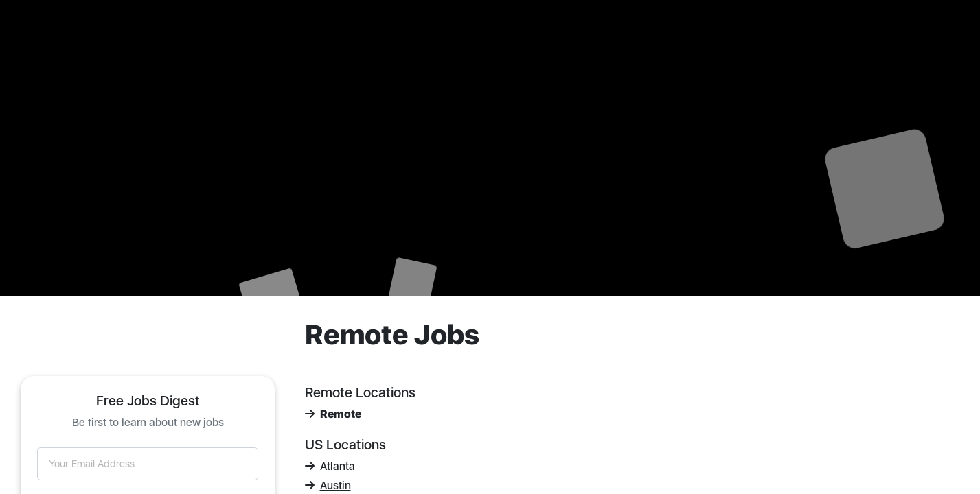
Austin (328, 485)
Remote (333, 414)
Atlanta (330, 466)
